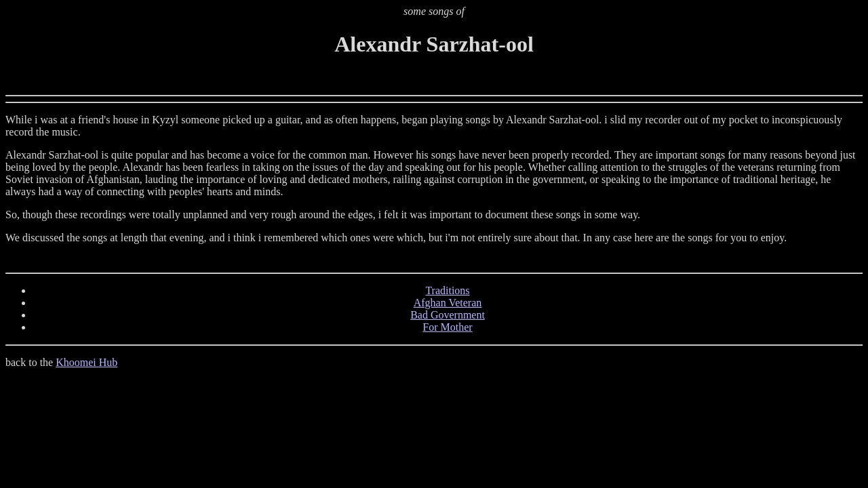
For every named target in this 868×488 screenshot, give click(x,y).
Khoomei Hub (86, 362)
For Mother (447, 327)
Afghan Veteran (448, 303)
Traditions (447, 290)
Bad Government (448, 315)
